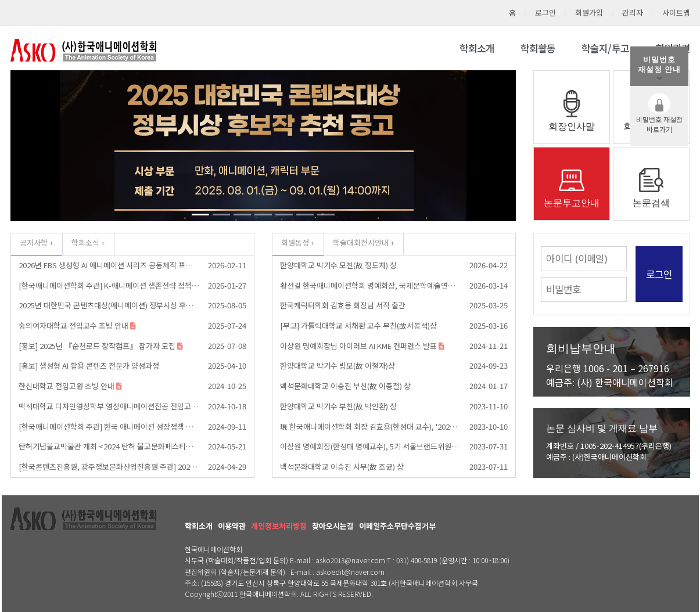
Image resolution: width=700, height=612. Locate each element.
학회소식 (85, 242)
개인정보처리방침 (279, 526)
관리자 (633, 12)
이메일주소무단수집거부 (397, 526)
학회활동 (538, 48)
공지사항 (34, 242)
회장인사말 (572, 126)
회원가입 (589, 12)
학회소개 (477, 48)
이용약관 (232, 526)
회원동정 (295, 242)
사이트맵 (676, 12)
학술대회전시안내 (361, 242)
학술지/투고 (605, 48)
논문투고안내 (572, 203)
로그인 (545, 12)
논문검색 (651, 203)
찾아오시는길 (333, 526)
